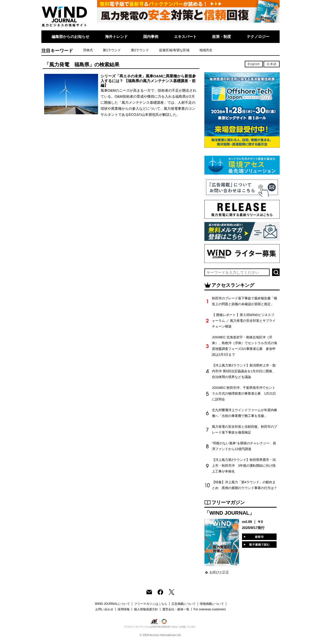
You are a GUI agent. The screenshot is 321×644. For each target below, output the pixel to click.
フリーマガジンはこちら (151, 604)
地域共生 (206, 50)
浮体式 (88, 50)
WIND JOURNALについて (112, 604)
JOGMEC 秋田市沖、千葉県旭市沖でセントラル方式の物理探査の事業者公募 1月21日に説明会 (244, 393)
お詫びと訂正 (219, 572)
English (254, 64)
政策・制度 (222, 37)
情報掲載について (212, 604)
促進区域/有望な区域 (174, 50)
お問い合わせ (104, 609)
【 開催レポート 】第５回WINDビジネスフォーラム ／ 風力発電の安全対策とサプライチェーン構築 (244, 321)
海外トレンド (116, 37)
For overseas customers (210, 609)
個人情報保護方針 (146, 609)
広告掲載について (184, 604)
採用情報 (124, 609)
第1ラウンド (112, 50)
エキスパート (185, 37)
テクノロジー (258, 37)
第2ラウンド (140, 50)
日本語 (272, 64)
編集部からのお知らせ (70, 37)
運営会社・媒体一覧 (176, 609)
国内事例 (151, 37)
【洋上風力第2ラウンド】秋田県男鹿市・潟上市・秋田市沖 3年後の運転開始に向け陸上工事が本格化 (244, 466)
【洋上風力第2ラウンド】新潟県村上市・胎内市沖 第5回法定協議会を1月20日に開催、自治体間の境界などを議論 (244, 371)
